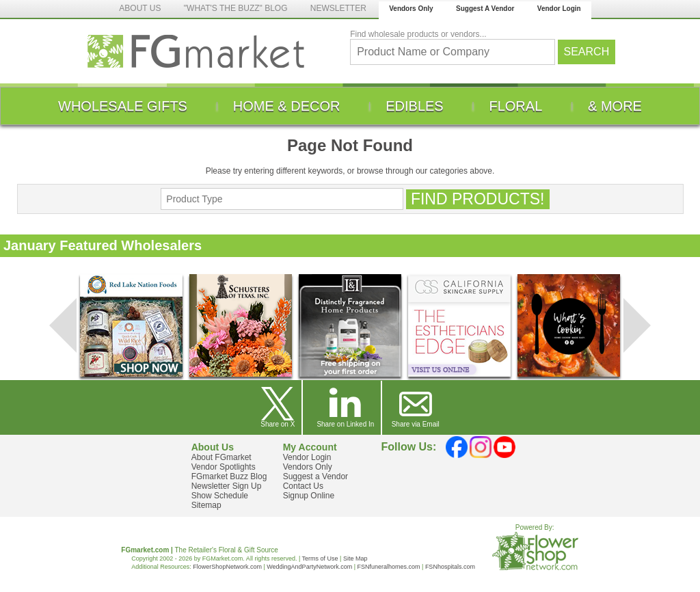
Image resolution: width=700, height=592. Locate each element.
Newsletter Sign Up (227, 486)
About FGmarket (221, 457)
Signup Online (309, 496)
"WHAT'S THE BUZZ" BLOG (236, 8)
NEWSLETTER (338, 8)
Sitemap (206, 505)
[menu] (350, 106)
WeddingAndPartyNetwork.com (309, 567)
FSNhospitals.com (450, 567)
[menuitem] (123, 106)
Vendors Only (411, 9)
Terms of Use (320, 559)
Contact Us (303, 486)
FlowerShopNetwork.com (227, 567)
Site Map (355, 559)
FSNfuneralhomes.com (388, 567)
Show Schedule (220, 496)
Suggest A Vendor (485, 9)
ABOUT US (140, 8)
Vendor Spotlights (224, 467)
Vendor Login (559, 9)
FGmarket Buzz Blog (229, 476)
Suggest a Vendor (315, 476)
